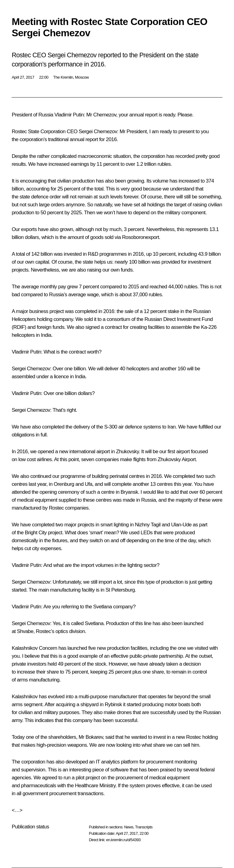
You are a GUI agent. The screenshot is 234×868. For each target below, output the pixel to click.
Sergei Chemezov (98, 132)
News (129, 827)
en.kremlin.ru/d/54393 (123, 840)
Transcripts (144, 827)
